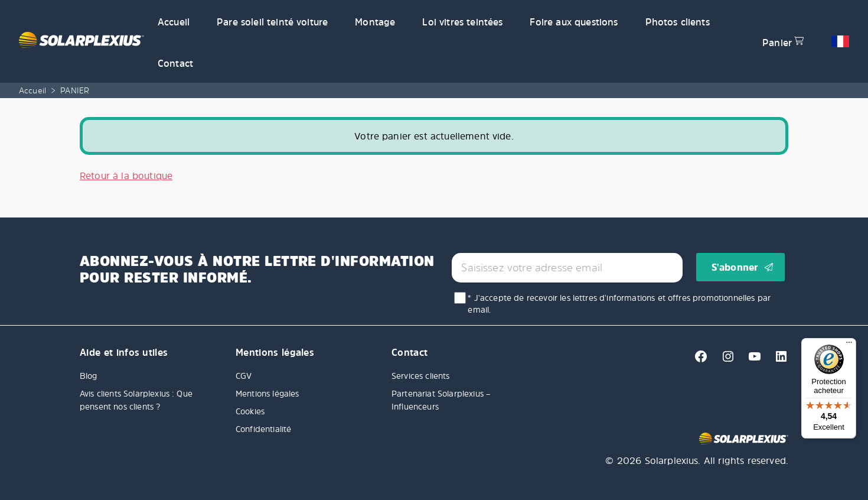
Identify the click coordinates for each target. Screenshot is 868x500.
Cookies (250, 411)
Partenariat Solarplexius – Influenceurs (441, 400)
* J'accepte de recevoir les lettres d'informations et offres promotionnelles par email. (619, 303)
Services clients (421, 376)
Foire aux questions (574, 22)
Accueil (174, 22)
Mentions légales (267, 393)
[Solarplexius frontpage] (81, 41)
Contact (175, 63)
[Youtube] (751, 360)
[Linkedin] (776, 360)
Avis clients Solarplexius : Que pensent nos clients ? (136, 400)
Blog (89, 376)
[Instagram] (725, 360)
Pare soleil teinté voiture (272, 22)
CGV (244, 376)
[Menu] (849, 345)
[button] (840, 41)
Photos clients (678, 22)
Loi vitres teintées (462, 22)
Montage (375, 22)
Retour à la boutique (126, 176)
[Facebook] (698, 360)
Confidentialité (263, 429)
